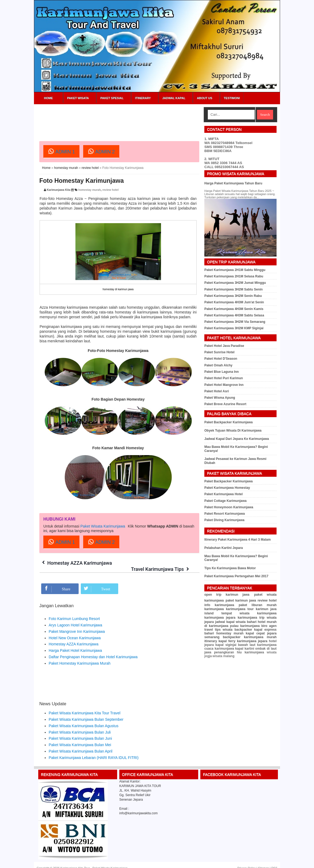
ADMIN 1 (61, 151)
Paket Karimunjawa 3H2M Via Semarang (235, 322)
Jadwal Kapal (174, 98)
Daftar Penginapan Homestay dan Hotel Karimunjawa (93, 651)
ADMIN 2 (101, 151)
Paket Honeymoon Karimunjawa (229, 507)
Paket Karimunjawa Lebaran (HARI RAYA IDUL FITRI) (94, 751)
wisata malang (223, 656)
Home (49, 98)
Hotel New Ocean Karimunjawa (75, 631)
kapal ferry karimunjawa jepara (243, 641)
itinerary (211, 641)
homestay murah (66, 168)
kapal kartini (245, 649)
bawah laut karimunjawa (257, 645)
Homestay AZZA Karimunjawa (80, 563)
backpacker (243, 630)
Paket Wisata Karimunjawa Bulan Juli (80, 726)
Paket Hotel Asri (217, 391)
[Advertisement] (137, 119)
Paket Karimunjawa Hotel (223, 494)
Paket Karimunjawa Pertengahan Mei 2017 (236, 576)
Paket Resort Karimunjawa (225, 514)
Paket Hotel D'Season (221, 359)
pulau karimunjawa (245, 626)
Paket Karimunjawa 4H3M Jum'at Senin (234, 302)
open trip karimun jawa (227, 595)
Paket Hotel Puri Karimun (224, 378)
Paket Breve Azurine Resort (225, 404)
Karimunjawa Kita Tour (75, 862)
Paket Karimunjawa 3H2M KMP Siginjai (234, 328)
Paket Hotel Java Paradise (224, 346)
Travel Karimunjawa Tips (157, 563)
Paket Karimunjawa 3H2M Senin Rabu (233, 296)
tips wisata (224, 630)
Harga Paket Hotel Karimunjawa (75, 644)
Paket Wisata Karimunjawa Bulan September (86, 713)
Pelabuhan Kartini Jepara (224, 548)
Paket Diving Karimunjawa (224, 520)
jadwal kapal (225, 622)
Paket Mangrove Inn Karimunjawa (77, 625)
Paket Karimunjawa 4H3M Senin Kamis (234, 309)
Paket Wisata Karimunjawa (103, 526)
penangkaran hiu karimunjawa (239, 652)
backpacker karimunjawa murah (250, 637)
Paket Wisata (78, 98)
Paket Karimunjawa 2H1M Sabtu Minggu (235, 270)
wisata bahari (246, 622)
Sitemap (263, 862)
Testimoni (232, 98)
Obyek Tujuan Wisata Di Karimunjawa (233, 431)
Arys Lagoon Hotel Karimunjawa (75, 619)
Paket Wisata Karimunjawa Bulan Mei (80, 739)
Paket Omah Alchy (218, 365)
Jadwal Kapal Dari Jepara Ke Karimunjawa (237, 439)
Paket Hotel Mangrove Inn (224, 385)
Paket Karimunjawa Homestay (227, 488)
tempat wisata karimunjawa (249, 613)
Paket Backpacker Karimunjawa (229, 422)
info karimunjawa (219, 605)
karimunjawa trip (251, 618)
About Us (204, 98)
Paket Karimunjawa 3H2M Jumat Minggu (235, 283)
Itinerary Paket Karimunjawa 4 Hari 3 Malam (238, 540)
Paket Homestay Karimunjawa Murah (80, 657)
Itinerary (143, 98)
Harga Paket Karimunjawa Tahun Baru (233, 183)
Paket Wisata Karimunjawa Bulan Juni (80, 732)
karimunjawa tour (240, 609)
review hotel (90, 168)
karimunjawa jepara (220, 618)
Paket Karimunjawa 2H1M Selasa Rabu (234, 276)
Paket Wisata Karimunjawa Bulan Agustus (84, 719)
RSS (274, 862)
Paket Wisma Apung (220, 398)
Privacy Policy (247, 862)
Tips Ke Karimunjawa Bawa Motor (230, 568)
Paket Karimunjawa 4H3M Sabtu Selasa (234, 315)
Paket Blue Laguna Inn (222, 372)
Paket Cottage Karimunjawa (225, 501)
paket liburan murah (258, 605)
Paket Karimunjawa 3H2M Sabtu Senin (233, 289)
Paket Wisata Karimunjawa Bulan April (81, 745)
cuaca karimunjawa (219, 649)
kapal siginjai (226, 645)
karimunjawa (214, 609)
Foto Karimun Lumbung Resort (74, 613)
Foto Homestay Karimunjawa (82, 181)
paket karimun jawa (241, 600)
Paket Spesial (112, 98)
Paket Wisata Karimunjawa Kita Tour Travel (85, 707)
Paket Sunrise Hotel (219, 352)
